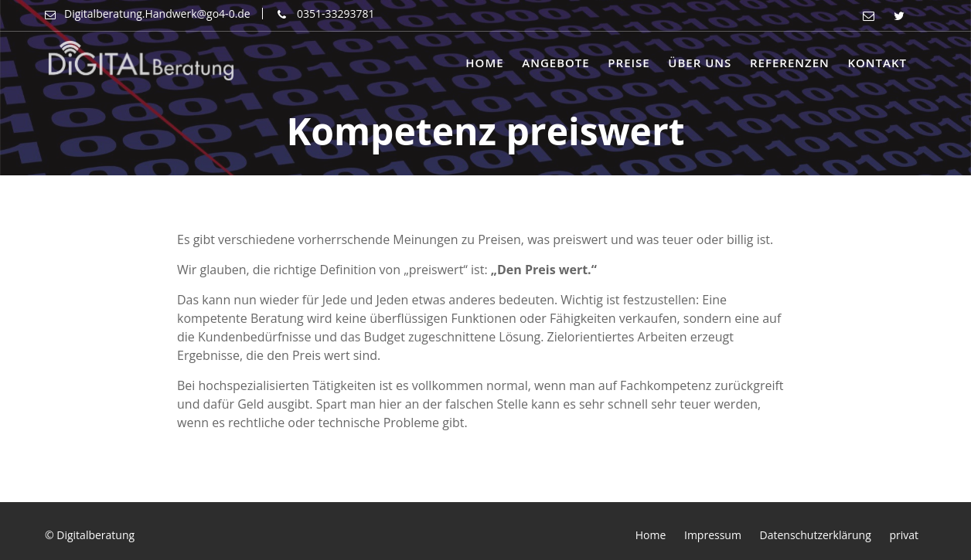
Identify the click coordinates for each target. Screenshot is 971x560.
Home (484, 63)
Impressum (713, 535)
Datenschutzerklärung (816, 535)
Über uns (700, 63)
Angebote (555, 63)
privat (904, 535)
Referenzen (790, 63)
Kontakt (877, 63)
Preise (629, 63)
